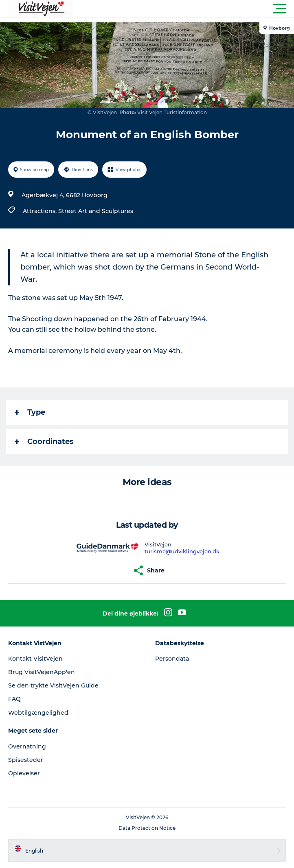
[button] (184, 9)
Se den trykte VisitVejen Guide (53, 685)
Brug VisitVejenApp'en (42, 672)
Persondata (172, 659)
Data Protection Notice (147, 828)
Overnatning (27, 746)
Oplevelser (24, 773)
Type (30, 412)
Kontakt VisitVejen (35, 659)
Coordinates (44, 442)
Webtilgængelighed (38, 713)
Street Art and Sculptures (96, 211)
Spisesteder (26, 760)
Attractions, (41, 211)
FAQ (14, 699)
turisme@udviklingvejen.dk (182, 551)
